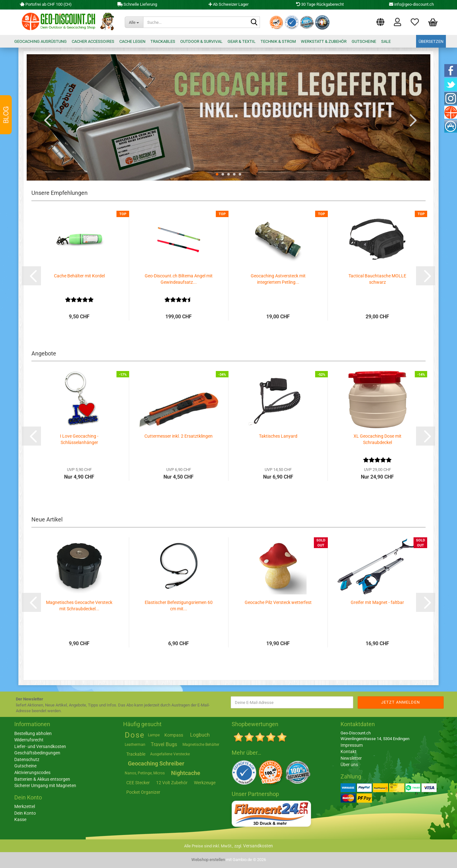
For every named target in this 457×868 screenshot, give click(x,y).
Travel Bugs (164, 744)
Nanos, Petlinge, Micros (145, 773)
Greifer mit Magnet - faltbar (377, 602)
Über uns (349, 765)
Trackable (136, 754)
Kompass (174, 735)
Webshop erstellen (208, 860)
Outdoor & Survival (201, 41)
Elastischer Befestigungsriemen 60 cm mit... (179, 606)
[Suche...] (134, 22)
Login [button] (397, 22)
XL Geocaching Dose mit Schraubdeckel (378, 439)
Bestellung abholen (33, 733)
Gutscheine (364, 41)
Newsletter (351, 758)
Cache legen (132, 41)
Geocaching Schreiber (156, 763)
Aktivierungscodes (32, 772)
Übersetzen (431, 41)
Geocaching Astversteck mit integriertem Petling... (278, 279)
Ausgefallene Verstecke (170, 754)
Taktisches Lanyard (278, 436)
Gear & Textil (242, 41)
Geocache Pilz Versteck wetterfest (278, 602)
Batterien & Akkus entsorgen (42, 779)
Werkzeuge (205, 783)
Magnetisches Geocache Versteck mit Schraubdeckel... (79, 606)
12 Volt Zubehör (172, 783)
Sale (386, 41)
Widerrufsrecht (29, 740)
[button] (380, 21)
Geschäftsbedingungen (37, 753)
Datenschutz (27, 759)
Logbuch (200, 735)
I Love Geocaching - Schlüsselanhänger (79, 439)
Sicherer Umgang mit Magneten (45, 785)
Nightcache (186, 773)
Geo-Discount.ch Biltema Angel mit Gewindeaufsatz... (179, 279)
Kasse (20, 819)
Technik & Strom (278, 41)
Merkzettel (415, 22)
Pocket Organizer (143, 792)
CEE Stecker (138, 783)
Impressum (352, 745)
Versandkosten (258, 846)
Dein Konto (25, 813)
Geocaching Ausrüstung (40, 41)
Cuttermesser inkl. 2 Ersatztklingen (179, 436)
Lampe (154, 735)
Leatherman (135, 745)
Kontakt (348, 752)
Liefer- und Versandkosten (40, 746)
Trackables (163, 41)
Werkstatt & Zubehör (324, 41)
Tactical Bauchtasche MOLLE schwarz (377, 279)
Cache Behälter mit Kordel (79, 276)
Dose (135, 735)
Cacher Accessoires (93, 41)
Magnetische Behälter (201, 745)
